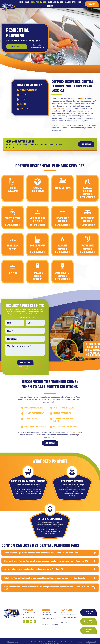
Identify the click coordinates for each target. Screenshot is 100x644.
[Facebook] (24, 619)
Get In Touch (50, 440)
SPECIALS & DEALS (88, 628)
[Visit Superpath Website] (13, 640)
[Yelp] (35, 619)
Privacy (57, 641)
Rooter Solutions (62, 123)
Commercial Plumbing (28, 87)
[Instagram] (27, 619)
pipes (82, 96)
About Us (23, 92)
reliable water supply (59, 106)
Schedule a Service (17, 44)
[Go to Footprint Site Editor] (87, 640)
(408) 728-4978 (37, 44)
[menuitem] (21, 3)
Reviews (23, 97)
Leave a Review (88, 619)
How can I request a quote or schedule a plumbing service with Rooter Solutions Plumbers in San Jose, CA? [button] (49, 585)
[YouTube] (31, 619)
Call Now (92, 3)
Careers (23, 101)
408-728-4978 (88, 610)
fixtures (75, 96)
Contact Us (24, 106)
